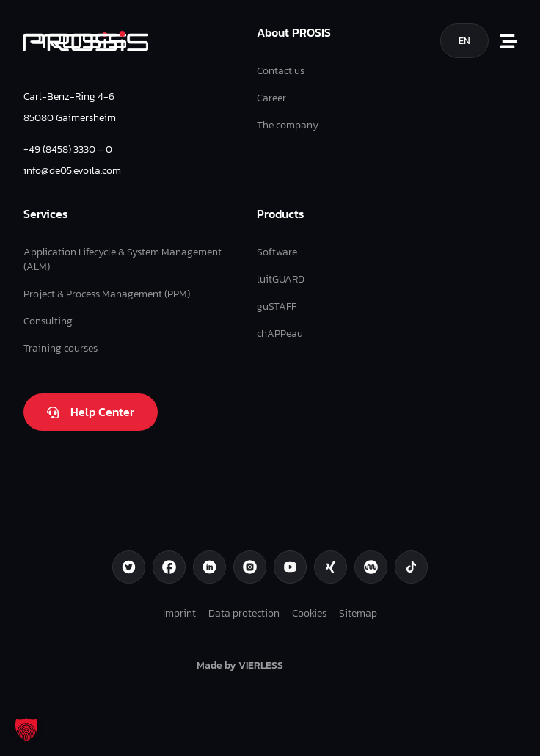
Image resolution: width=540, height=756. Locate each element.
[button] (26, 730)
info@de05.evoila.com (72, 170)
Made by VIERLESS (240, 665)
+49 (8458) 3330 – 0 (68, 149)
